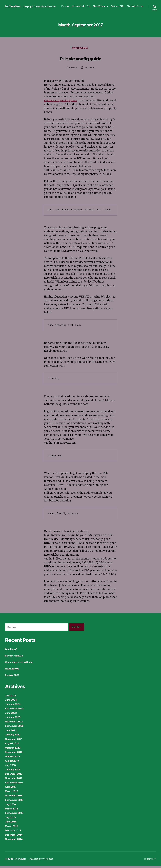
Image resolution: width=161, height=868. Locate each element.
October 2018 (14, 758)
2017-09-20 (90, 70)
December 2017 (15, 776)
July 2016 (11, 806)
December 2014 (15, 837)
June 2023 (12, 715)
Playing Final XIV (15, 658)
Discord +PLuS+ (135, 9)
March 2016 (12, 811)
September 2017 (16, 785)
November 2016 (15, 798)
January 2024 (14, 706)
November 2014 (15, 841)
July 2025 (11, 698)
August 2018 (13, 763)
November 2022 (15, 724)
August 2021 (13, 745)
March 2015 (12, 828)
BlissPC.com (119, 5)
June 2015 (12, 824)
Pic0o (74, 70)
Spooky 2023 (13, 677)
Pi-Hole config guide (81, 60)
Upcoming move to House (21, 664)
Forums (85, 5)
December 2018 (15, 754)
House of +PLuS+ (100, 5)
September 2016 (16, 802)
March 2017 (12, 793)
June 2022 (12, 732)
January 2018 (14, 771)
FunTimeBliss (14, 5)
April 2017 (12, 789)
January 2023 (14, 719)
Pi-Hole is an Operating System (63, 103)
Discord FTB (137, 5)
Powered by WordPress (43, 861)
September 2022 (16, 728)
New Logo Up (13, 671)
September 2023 (16, 711)
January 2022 (14, 737)
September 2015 (16, 815)
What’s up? (12, 651)
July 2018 (11, 767)
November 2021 (15, 741)
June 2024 (12, 702)
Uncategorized (80, 50)
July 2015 (11, 819)
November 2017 (15, 780)
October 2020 (14, 750)
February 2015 (14, 832)
